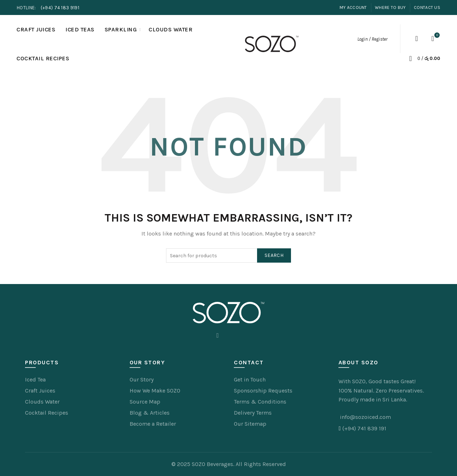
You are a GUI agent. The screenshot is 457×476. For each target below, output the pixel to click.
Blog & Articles (150, 413)
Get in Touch (250, 379)
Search (274, 255)
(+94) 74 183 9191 (60, 8)
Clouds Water (170, 29)
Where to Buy (390, 7)
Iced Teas (80, 29)
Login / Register (372, 39)
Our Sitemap (250, 424)
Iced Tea (35, 379)
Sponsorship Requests (263, 391)
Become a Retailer (153, 424)
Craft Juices (36, 29)
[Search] (417, 39)
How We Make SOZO (155, 391)
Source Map (145, 402)
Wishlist (436, 36)
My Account (353, 7)
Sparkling (121, 29)
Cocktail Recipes (43, 58)
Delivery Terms (253, 413)
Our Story (142, 379)
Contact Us (427, 7)
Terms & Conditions (260, 402)
